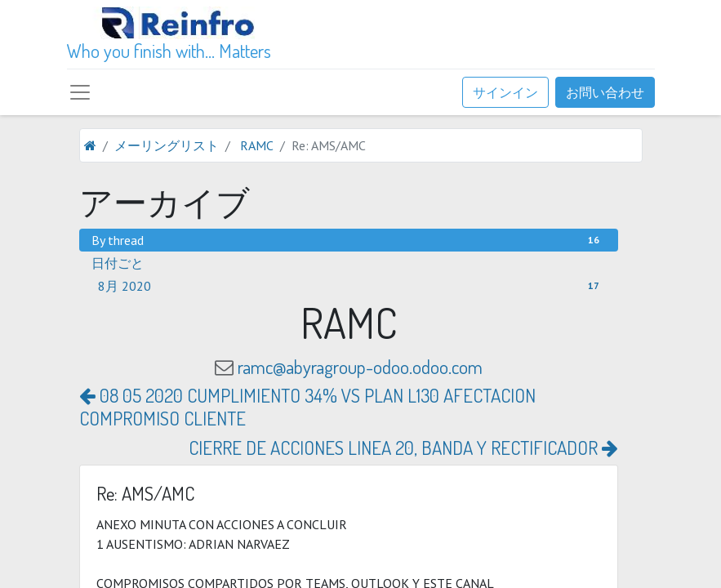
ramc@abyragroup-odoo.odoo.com (360, 366)
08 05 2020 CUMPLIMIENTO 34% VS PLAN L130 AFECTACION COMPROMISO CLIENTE (307, 406)
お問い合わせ (605, 92)
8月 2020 (352, 286)
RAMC (257, 145)
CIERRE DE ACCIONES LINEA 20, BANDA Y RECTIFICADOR (403, 447)
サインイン (505, 92)
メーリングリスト (167, 145)
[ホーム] (90, 145)
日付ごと (118, 263)
